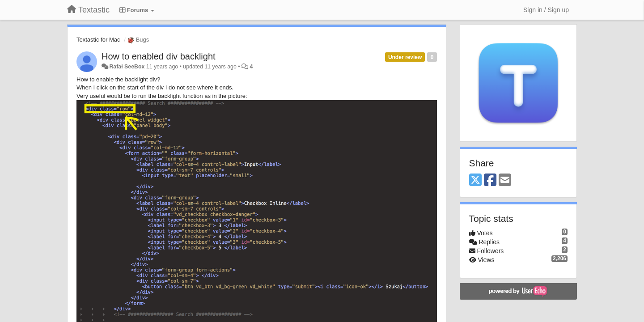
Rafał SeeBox (127, 67)
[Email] (505, 180)
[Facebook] (490, 180)
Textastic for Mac (98, 40)
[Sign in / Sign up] (546, 10)
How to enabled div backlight (159, 56)
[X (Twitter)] (475, 180)
